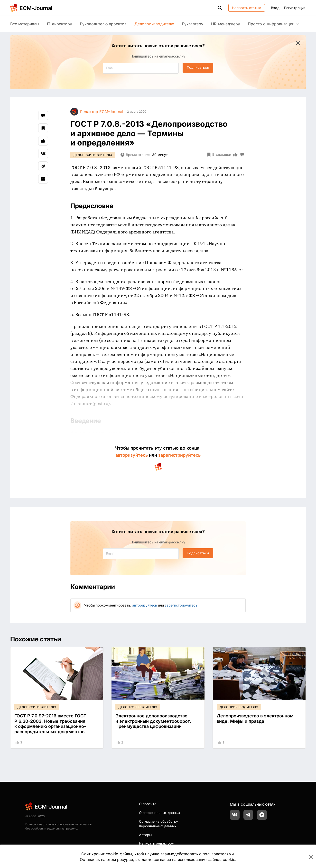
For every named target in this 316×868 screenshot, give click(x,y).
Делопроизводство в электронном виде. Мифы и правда (255, 719)
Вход (275, 8)
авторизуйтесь (132, 455)
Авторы (145, 835)
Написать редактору (156, 843)
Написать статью (247, 8)
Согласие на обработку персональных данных (158, 824)
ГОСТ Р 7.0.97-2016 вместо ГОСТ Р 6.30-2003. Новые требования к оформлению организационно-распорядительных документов (50, 724)
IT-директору (60, 24)
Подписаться (198, 67)
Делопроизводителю (154, 24)
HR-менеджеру (226, 24)
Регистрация (295, 8)
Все (25, 24)
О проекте (148, 804)
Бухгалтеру (193, 24)
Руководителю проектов (103, 24)
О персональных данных (160, 813)
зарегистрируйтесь (179, 455)
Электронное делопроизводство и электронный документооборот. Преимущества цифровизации (153, 721)
